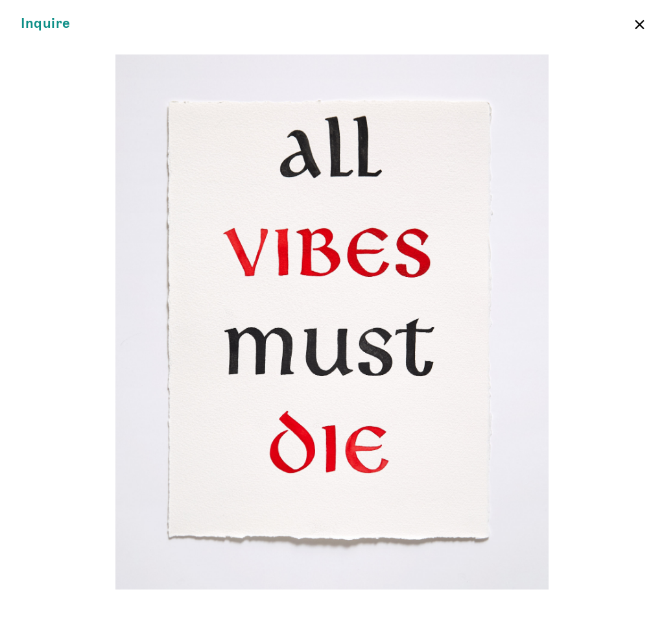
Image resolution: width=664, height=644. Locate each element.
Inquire (46, 24)
